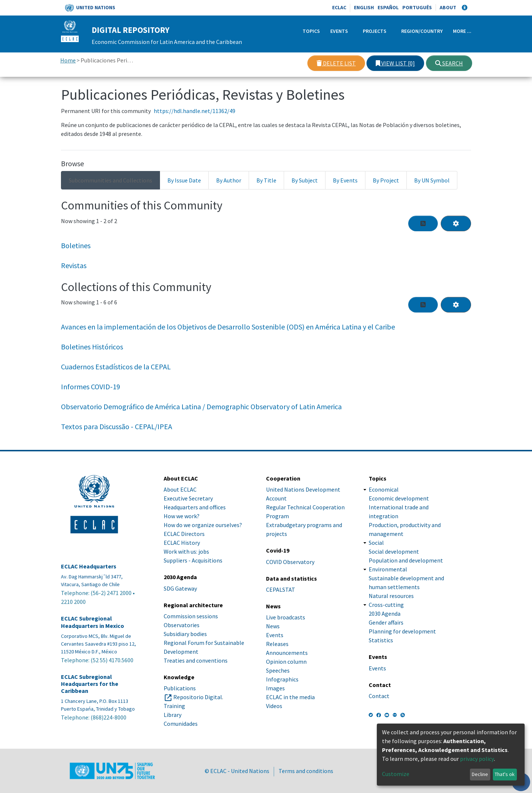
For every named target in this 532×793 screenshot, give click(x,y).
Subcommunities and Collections (110, 180)
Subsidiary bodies (185, 634)
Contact (379, 696)
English (364, 7)
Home (68, 60)
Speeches (278, 670)
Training (174, 706)
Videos (274, 706)
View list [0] (395, 63)
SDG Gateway (180, 588)
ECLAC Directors (184, 534)
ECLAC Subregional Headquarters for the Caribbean (90, 684)
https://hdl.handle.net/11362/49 (195, 111)
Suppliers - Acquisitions (193, 560)
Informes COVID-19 (91, 387)
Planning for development (402, 631)
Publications (180, 688)
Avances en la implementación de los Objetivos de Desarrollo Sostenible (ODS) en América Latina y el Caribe (228, 327)
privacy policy (477, 759)
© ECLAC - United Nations (237, 771)
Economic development (399, 498)
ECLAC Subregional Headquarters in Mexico (93, 622)
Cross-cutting (386, 605)
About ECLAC (180, 489)
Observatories (182, 625)
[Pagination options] (456, 223)
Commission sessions (191, 616)
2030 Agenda (385, 613)
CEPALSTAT (281, 589)
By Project (386, 180)
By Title (266, 180)
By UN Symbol (432, 180)
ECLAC (339, 7)
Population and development (406, 560)
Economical (384, 489)
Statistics (381, 640)
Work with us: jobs (186, 551)
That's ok (505, 774)
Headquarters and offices (195, 507)
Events (339, 31)
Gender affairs (386, 622)
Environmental (388, 569)
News (273, 626)
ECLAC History (182, 543)
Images (275, 688)
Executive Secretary (188, 498)
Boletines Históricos (92, 347)
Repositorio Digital (198, 697)
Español (388, 7)
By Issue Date (184, 180)
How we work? (182, 516)
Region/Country (422, 31)
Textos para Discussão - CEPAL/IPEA (117, 426)
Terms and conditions (306, 771)
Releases (277, 644)
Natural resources (391, 596)
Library (173, 715)
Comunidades (181, 724)
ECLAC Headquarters (89, 566)
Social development (394, 551)
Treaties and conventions (196, 660)
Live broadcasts (286, 617)
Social (376, 543)
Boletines (76, 245)
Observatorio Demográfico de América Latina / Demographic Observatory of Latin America (201, 406)
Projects (375, 31)
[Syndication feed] (423, 223)
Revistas (74, 265)
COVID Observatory (290, 562)
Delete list (336, 63)
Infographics (282, 679)
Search (449, 63)
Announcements (287, 653)
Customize (396, 774)
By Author (229, 180)
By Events (345, 180)
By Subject (305, 180)
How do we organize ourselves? (203, 525)
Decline (480, 774)
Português (417, 7)
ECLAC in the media (290, 697)
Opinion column (286, 662)
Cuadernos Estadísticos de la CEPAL (116, 367)
